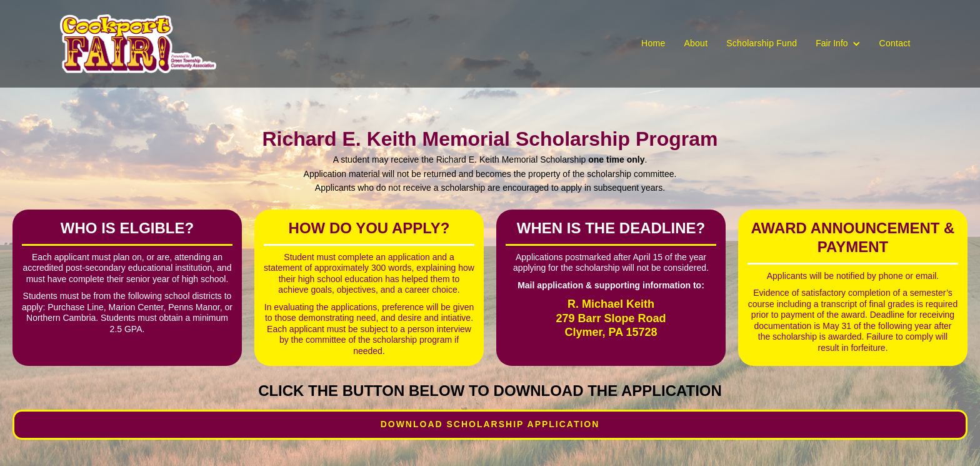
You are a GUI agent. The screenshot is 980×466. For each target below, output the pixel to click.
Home (653, 43)
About (696, 43)
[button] (838, 44)
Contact (895, 43)
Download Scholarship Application (490, 424)
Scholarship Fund (762, 43)
